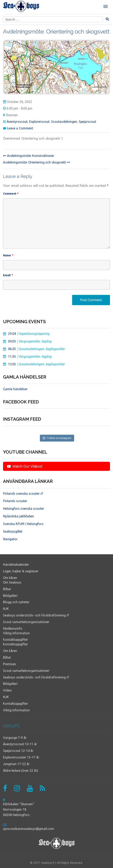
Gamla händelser (15, 389)
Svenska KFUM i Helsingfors (23, 524)
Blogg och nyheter (16, 602)
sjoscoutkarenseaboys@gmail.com (29, 829)
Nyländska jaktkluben (19, 516)
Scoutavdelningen (64, 122)
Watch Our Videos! (25, 466)
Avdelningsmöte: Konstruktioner (29, 156)
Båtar (7, 589)
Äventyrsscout (17, 122)
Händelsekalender (16, 564)
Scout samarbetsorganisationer (26, 622)
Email (8, 275)
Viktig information (16, 633)
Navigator (10, 539)
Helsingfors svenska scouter (24, 509)
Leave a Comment (20, 128)
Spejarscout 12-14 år (18, 751)
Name (8, 255)
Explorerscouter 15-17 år (21, 757)
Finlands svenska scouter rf (23, 493)
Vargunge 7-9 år (15, 738)
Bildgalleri (10, 596)
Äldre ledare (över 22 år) (21, 771)
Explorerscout (39, 122)
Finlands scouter (15, 501)
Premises (10, 664)
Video (7, 690)
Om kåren (10, 578)
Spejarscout (87, 122)
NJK (6, 609)
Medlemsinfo (13, 628)
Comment (11, 194)
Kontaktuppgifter (16, 640)
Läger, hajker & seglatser (21, 571)
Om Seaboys (12, 582)
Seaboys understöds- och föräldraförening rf (36, 615)
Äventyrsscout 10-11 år (20, 744)
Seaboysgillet (13, 531)
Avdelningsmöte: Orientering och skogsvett (36, 162)
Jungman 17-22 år (16, 764)
